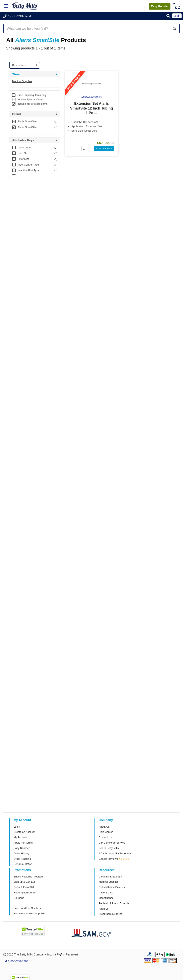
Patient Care (106, 893)
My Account (20, 837)
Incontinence (106, 898)
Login (17, 827)
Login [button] (177, 16)
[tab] (35, 74)
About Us (104, 827)
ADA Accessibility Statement (115, 853)
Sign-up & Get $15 (24, 882)
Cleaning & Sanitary (110, 877)
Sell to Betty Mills (109, 848)
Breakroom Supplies (111, 914)
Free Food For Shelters (27, 908)
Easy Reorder (22, 848)
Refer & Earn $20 (24, 887)
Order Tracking (22, 859)
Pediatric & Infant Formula (114, 903)
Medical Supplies (22, 81)
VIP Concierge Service (112, 843)
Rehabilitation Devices (112, 887)
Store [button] (16, 74)
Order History (21, 853)
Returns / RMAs (23, 864)
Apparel (103, 909)
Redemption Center (25, 893)
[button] (168, 16)
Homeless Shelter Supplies (29, 913)
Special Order (104, 149)
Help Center (106, 832)
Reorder (160, 6)
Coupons (19, 898)
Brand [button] (16, 114)
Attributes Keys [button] (23, 140)
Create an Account (24, 832)
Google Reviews (108, 859)
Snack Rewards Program (28, 877)
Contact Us (105, 837)
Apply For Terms (23, 843)
